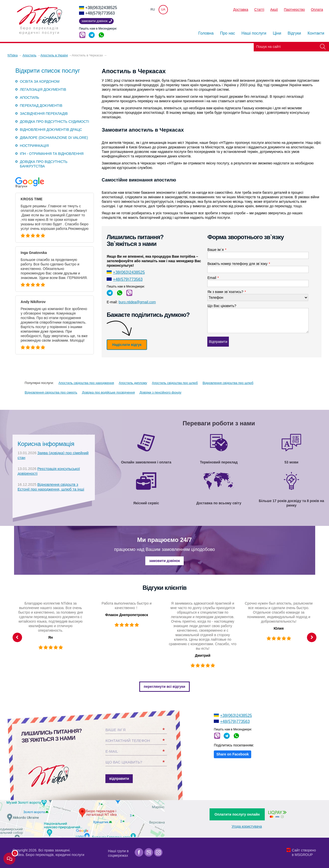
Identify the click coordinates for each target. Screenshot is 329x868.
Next (312, 637)
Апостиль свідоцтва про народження (86, 383)
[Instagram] (158, 852)
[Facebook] (139, 852)
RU (153, 10)
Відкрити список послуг (48, 71)
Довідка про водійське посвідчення (108, 392)
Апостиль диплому (133, 383)
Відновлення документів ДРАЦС (51, 130)
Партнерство (294, 10)
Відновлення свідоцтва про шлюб (228, 383)
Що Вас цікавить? (222, 306)
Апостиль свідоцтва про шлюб (175, 383)
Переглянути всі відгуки (165, 687)
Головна (206, 33)
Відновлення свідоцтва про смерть (51, 392)
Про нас (227, 33)
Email (213, 278)
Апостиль (29, 98)
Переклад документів (41, 106)
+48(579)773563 (100, 13)
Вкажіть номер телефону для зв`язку (239, 264)
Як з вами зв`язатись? (227, 292)
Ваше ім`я (217, 250)
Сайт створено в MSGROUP (304, 852)
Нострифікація (34, 146)
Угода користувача (247, 826)
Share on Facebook (233, 754)
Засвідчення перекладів (44, 114)
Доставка (241, 10)
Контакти (316, 33)
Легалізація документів (43, 89)
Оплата (317, 10)
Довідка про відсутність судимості (54, 122)
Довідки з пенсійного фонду (160, 392)
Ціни (277, 33)
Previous (17, 637)
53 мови (291, 462)
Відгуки (294, 33)
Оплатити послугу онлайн (237, 814)
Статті (259, 10)
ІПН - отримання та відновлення (52, 154)
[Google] (149, 852)
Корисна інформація (46, 444)
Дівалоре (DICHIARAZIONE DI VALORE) (54, 138)
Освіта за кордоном (40, 81)
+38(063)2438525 (101, 8)
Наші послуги (254, 33)
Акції (274, 10)
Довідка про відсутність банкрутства (44, 164)
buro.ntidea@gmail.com (137, 302)
